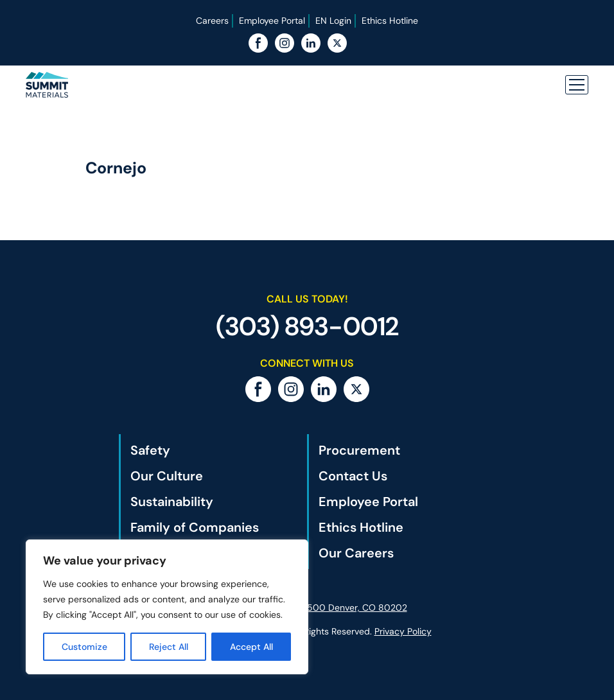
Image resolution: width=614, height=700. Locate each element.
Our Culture (167, 476)
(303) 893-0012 (307, 326)
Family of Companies (195, 527)
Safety (150, 450)
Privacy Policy (403, 631)
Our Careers (356, 553)
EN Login (333, 21)
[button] (577, 85)
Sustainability (172, 502)
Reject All (169, 647)
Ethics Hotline (390, 21)
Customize (84, 647)
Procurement (359, 450)
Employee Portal (272, 21)
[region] (167, 607)
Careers (212, 21)
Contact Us (353, 476)
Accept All (251, 647)
